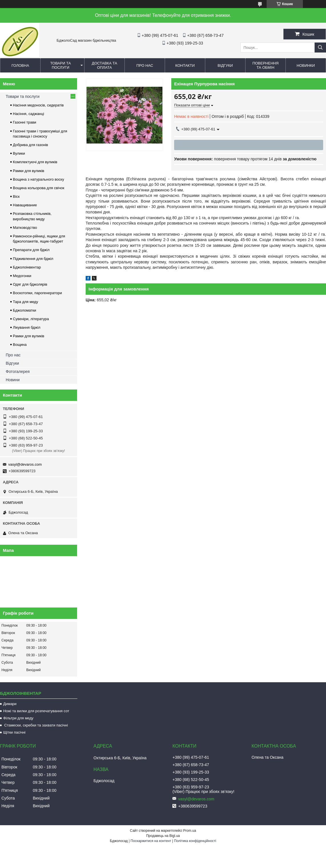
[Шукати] (320, 48)
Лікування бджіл (27, 327)
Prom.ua (190, 831)
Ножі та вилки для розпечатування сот (36, 711)
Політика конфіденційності (195, 841)
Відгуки (225, 65)
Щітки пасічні (14, 732)
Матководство (25, 228)
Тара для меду (25, 302)
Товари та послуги (61, 65)
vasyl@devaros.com (25, 464)
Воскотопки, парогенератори (37, 293)
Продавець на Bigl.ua (163, 836)
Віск (16, 196)
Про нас (145, 65)
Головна (20, 65)
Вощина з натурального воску (38, 179)
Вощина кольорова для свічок (39, 188)
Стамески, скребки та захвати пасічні (36, 725)
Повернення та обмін (265, 65)
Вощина (20, 345)
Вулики (19, 153)
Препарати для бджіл (31, 250)
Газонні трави (25, 122)
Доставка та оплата (105, 65)
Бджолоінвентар (27, 267)
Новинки (306, 65)
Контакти (185, 65)
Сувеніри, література (31, 319)
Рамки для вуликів (29, 171)
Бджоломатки (25, 310)
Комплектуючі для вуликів (35, 162)
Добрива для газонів (30, 145)
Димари (10, 704)
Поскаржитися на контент (151, 841)
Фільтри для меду (18, 718)
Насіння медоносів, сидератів (38, 105)
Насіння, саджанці (28, 114)
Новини (13, 380)
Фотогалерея (18, 372)
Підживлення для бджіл (33, 259)
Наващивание (25, 205)
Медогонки (22, 276)
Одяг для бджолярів (30, 284)
